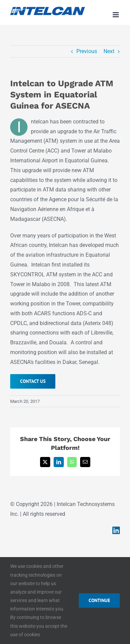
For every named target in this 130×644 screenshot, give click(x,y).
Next (109, 51)
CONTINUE (99, 600)
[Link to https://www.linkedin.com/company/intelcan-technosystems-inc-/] (116, 530)
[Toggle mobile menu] (116, 15)
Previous (87, 51)
